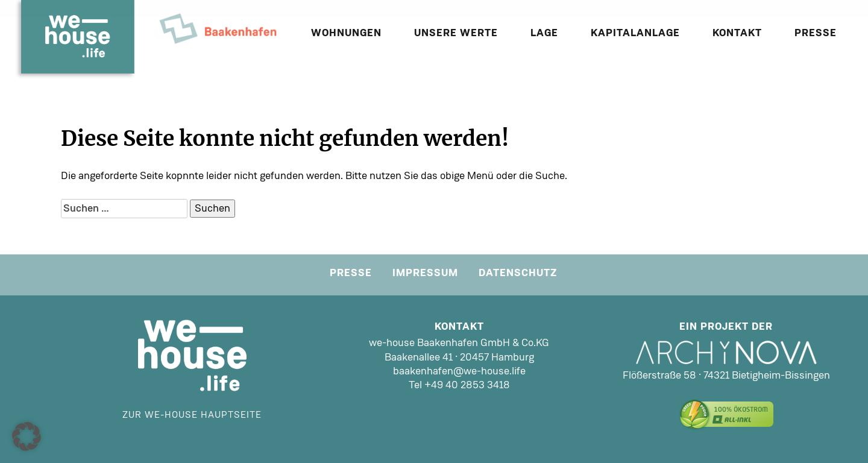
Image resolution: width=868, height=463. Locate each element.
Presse (816, 33)
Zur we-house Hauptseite (192, 414)
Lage (544, 33)
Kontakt (737, 33)
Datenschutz (518, 272)
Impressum (425, 272)
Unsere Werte (456, 33)
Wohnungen (346, 33)
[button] (27, 436)
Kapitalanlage (635, 33)
